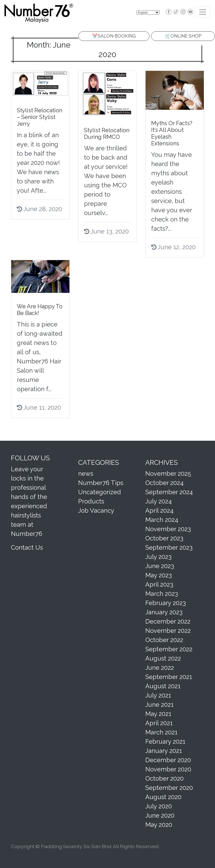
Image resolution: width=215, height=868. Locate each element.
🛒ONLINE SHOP (183, 36)
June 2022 (160, 668)
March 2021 (161, 732)
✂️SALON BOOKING (114, 36)
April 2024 (159, 510)
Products (91, 501)
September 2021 (169, 677)
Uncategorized (100, 492)
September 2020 (169, 788)
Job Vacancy (96, 510)
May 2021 (158, 714)
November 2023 (168, 529)
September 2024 (169, 492)
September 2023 (169, 547)
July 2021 (158, 695)
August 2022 (163, 658)
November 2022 (168, 631)
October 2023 (164, 538)
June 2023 (160, 566)
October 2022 (164, 640)
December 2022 (168, 621)
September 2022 (169, 649)
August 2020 (163, 797)
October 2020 (164, 778)
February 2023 (166, 603)
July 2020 (159, 806)
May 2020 (159, 825)
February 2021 (165, 741)
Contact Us (27, 547)
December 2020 (168, 760)
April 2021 (159, 723)
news (86, 473)
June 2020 (160, 815)
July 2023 (158, 557)
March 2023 (162, 594)
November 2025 (168, 473)
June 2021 (159, 704)
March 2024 (162, 520)
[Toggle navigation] (203, 12)
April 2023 (159, 584)
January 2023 (164, 612)
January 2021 (164, 751)
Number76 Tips (101, 483)
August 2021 (163, 686)
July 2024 (159, 501)
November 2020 (168, 769)
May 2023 (159, 575)
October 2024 (164, 483)
